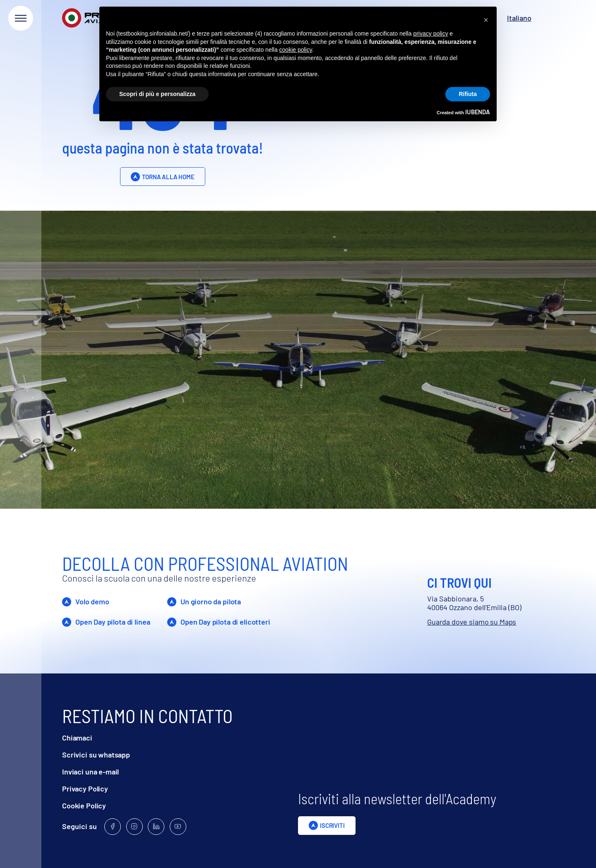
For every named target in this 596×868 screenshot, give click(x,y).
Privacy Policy (85, 789)
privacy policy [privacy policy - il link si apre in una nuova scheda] (430, 34)
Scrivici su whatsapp (96, 755)
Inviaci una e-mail (90, 772)
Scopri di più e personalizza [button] (157, 94)
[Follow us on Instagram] (135, 827)
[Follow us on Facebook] (113, 827)
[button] (486, 20)
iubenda (478, 112)
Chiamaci (77, 738)
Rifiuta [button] (468, 94)
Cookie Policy (84, 806)
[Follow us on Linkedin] (156, 827)
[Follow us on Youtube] (178, 827)
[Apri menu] (21, 18)
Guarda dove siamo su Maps (472, 622)
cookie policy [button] (296, 50)
